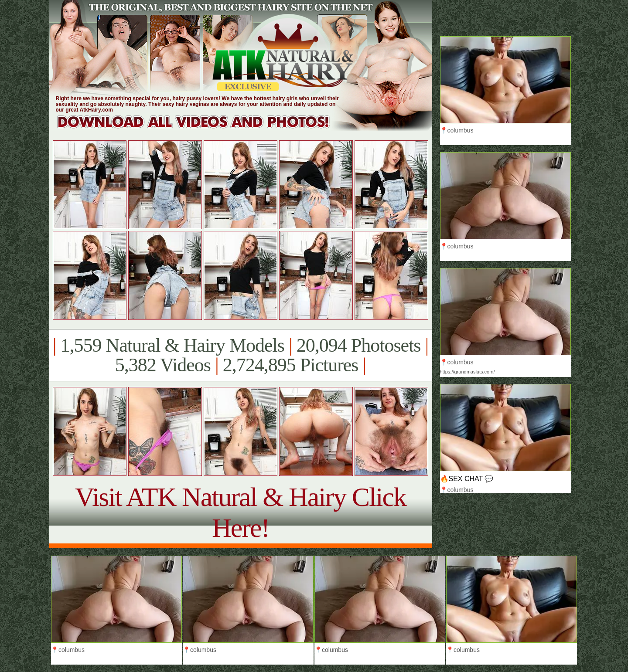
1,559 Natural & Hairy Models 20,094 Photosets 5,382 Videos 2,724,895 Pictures (241, 355)
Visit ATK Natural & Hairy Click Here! (241, 512)
